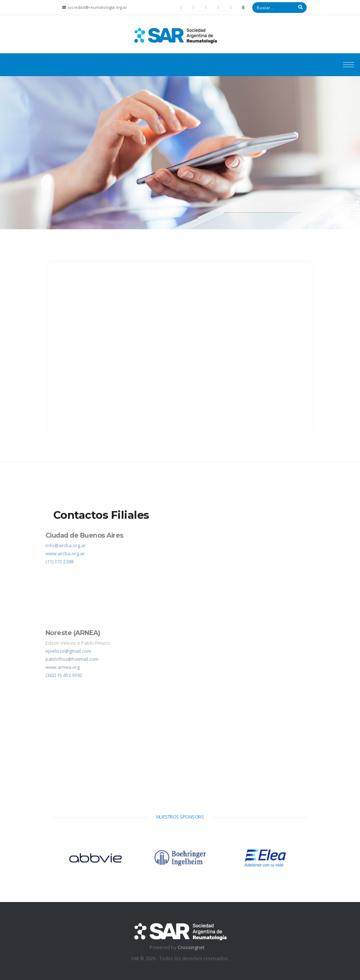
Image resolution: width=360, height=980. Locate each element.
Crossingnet (191, 947)
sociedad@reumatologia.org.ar (97, 7)
